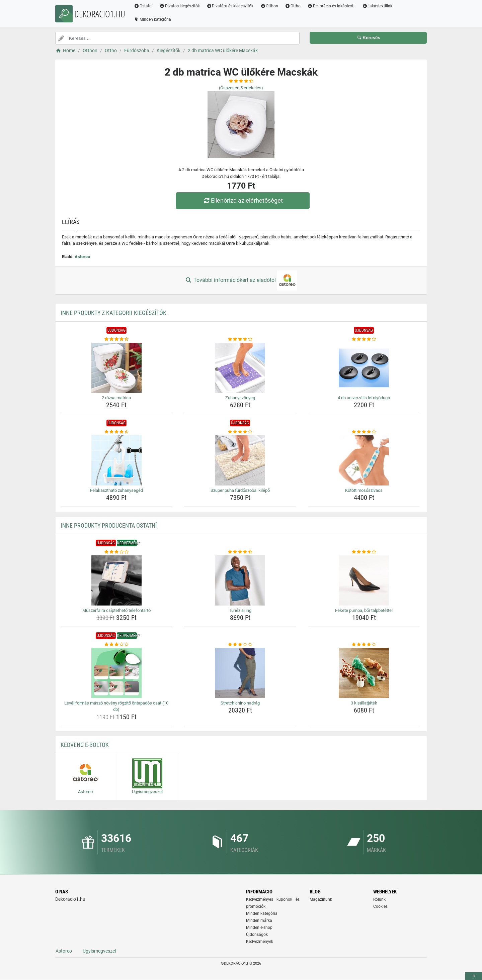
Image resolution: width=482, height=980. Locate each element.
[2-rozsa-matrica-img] (117, 368)
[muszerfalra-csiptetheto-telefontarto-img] (117, 580)
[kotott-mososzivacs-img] (364, 460)
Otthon (269, 6)
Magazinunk (321, 899)
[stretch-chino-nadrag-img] (240, 673)
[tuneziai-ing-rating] (240, 552)
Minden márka (259, 920)
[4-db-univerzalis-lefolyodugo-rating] (364, 339)
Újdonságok (257, 935)
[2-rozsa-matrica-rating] (117, 339)
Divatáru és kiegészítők (230, 6)
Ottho (293, 6)
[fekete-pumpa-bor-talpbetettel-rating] (364, 552)
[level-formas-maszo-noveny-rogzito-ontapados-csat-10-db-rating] (117, 645)
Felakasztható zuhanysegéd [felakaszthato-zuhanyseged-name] (116, 490)
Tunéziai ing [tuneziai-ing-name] (240, 610)
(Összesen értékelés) (241, 88)
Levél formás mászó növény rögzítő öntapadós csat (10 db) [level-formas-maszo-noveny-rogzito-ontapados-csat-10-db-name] (116, 706)
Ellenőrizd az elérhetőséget (243, 200)
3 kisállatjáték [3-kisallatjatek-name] (364, 703)
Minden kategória (152, 19)
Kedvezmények (260, 942)
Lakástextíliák (377, 6)
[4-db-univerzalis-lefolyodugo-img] (364, 368)
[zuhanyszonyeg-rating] (240, 339)
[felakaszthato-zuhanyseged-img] (117, 460)
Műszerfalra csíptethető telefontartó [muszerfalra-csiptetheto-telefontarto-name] (116, 610)
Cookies (380, 906)
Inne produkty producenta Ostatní (109, 525)
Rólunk (379, 899)
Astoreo (82, 257)
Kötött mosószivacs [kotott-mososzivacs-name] (364, 490)
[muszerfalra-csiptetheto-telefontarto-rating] (117, 552)
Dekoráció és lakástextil (331, 6)
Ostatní (143, 6)
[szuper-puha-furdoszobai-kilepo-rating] (240, 432)
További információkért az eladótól (241, 281)
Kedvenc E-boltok (85, 745)
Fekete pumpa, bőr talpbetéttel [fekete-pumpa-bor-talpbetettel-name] (364, 610)
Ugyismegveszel (99, 951)
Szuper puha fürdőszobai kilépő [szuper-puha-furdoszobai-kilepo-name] (240, 490)
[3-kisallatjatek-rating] (364, 645)
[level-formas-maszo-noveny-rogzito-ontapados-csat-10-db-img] (117, 673)
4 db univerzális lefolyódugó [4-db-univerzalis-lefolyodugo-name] (364, 398)
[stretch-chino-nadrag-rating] (240, 645)
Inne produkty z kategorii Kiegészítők (113, 313)
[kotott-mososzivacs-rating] (364, 432)
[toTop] (474, 976)
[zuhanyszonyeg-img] (240, 368)
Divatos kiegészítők (180, 6)
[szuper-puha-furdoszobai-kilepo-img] (240, 460)
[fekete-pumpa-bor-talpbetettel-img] (364, 580)
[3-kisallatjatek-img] (364, 673)
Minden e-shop (259, 928)
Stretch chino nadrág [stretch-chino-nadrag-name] (240, 703)
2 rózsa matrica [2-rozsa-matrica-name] (116, 398)
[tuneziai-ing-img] (240, 580)
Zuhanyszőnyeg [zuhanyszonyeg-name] (240, 398)
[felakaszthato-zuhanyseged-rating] (117, 432)
